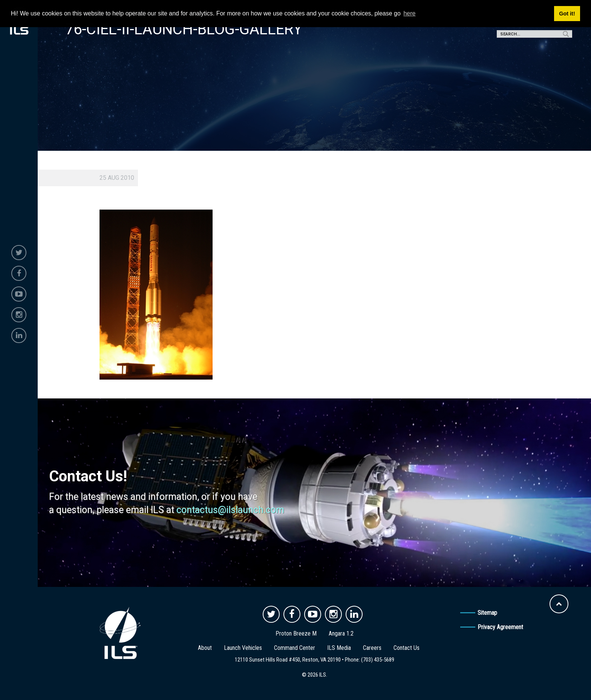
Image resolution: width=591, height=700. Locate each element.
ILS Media (339, 648)
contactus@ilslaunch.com (230, 510)
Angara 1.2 (341, 633)
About (205, 648)
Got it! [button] (567, 14)
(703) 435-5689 (378, 660)
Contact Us (407, 648)
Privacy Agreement (500, 627)
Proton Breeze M (296, 633)
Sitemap (487, 613)
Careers (372, 648)
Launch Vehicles (243, 648)
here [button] (409, 13)
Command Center (295, 648)
